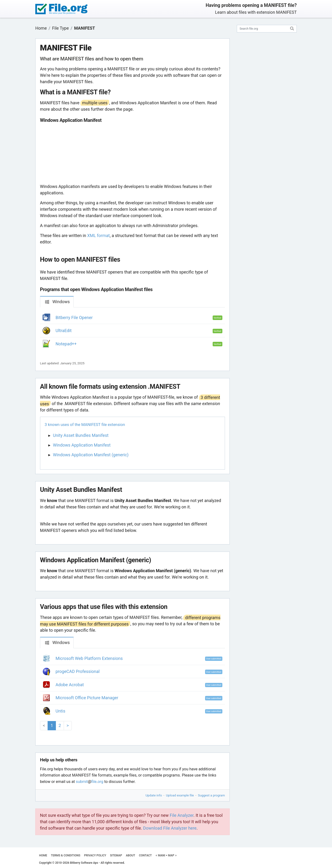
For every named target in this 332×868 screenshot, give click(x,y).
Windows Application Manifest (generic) (91, 455)
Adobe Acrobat (70, 685)
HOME (43, 855)
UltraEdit (64, 331)
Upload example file (180, 795)
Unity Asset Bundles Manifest (81, 435)
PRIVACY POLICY (95, 855)
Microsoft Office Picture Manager (87, 698)
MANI (162, 855)
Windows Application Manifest (82, 445)
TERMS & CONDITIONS (66, 855)
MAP (171, 855)
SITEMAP (116, 855)
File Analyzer (182, 815)
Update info (154, 795)
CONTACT (145, 855)
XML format (98, 235)
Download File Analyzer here (170, 828)
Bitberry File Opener (74, 318)
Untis (61, 711)
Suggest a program (211, 795)
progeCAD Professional (78, 671)
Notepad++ (66, 344)
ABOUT (131, 855)
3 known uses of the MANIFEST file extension (85, 425)
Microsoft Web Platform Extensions (89, 658)
